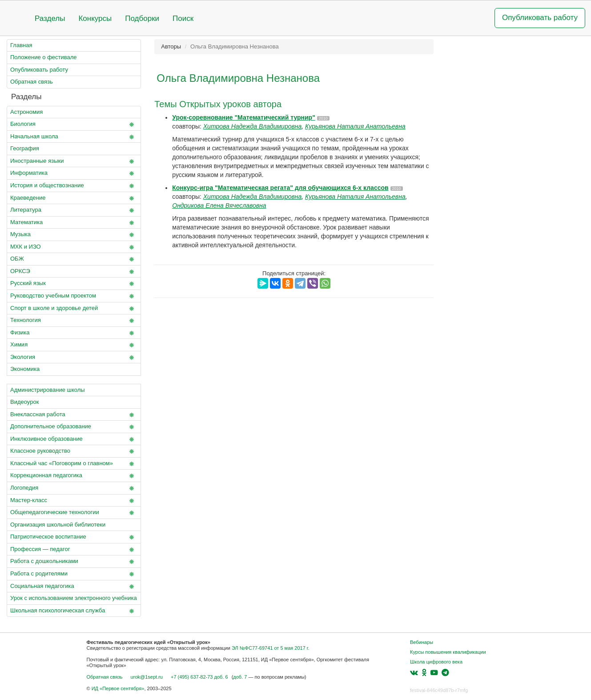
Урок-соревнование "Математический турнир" (244, 117)
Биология (74, 125)
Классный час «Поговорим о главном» (74, 464)
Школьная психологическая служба (74, 611)
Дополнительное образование (74, 427)
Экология (74, 358)
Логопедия (74, 488)
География (25, 148)
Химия (74, 345)
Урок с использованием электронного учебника (74, 598)
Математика (74, 223)
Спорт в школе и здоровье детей (74, 309)
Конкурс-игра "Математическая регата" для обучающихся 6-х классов (280, 188)
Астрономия (26, 112)
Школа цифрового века (436, 662)
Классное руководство (74, 451)
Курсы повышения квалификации (448, 652)
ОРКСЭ (74, 272)
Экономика (25, 369)
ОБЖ (74, 259)
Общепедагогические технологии (74, 513)
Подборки (142, 18)
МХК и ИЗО (74, 247)
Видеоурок (24, 402)
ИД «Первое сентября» (118, 688)
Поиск (183, 18)
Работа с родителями (74, 574)
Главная (21, 45)
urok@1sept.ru (147, 677)
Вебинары (422, 642)
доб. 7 (240, 677)
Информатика (74, 173)
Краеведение (74, 198)
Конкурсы (95, 18)
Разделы (50, 18)
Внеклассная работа (74, 415)
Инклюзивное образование (74, 439)
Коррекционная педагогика (74, 476)
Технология (74, 321)
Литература (74, 210)
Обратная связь (32, 82)
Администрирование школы (48, 390)
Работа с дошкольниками (74, 562)
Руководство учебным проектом (74, 296)
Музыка (74, 235)
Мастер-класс (74, 501)
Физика (74, 333)
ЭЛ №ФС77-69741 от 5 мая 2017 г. (271, 648)
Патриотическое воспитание (74, 537)
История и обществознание (74, 186)
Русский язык (74, 284)
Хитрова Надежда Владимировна (252, 126)
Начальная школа (74, 137)
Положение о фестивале (44, 57)
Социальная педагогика (74, 587)
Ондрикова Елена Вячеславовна (219, 205)
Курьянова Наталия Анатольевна (355, 126)
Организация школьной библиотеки (58, 525)
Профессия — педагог (74, 550)
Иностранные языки (74, 161)
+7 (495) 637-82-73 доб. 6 (199, 677)
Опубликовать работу (540, 18)
